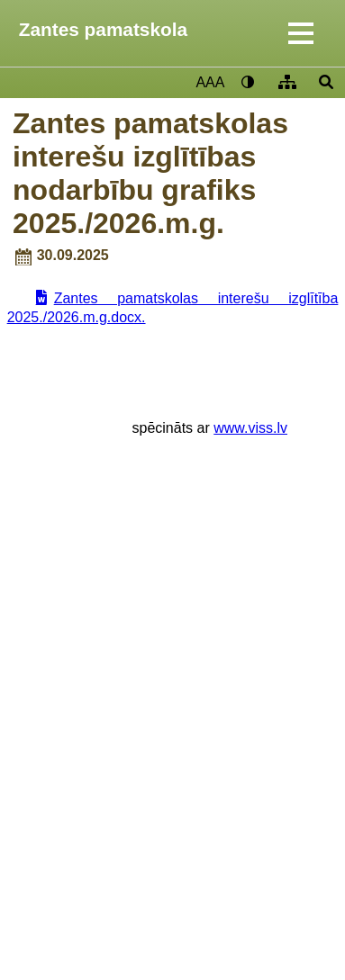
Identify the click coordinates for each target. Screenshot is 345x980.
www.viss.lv (250, 428)
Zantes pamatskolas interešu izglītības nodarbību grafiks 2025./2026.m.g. (150, 173)
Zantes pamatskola (103, 29)
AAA (210, 82)
